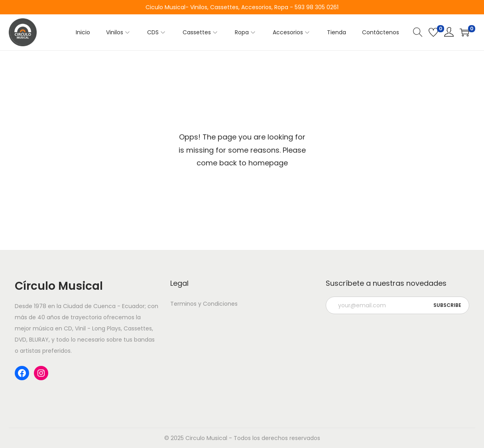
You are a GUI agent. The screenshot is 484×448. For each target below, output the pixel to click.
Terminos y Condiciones (204, 304)
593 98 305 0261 (317, 7)
